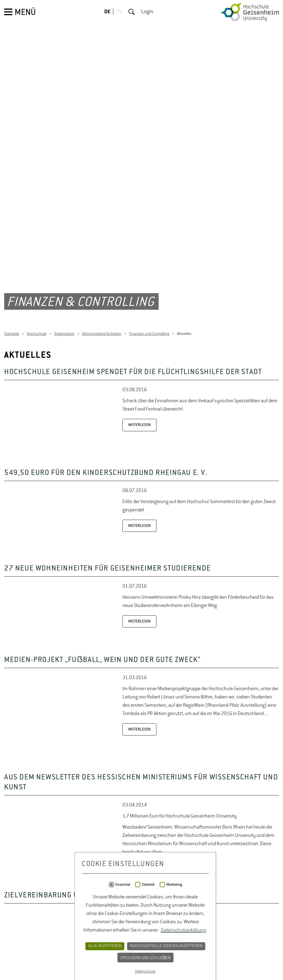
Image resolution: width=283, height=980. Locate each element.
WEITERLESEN (139, 579)
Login (147, 12)
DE (107, 12)
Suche (132, 12)
